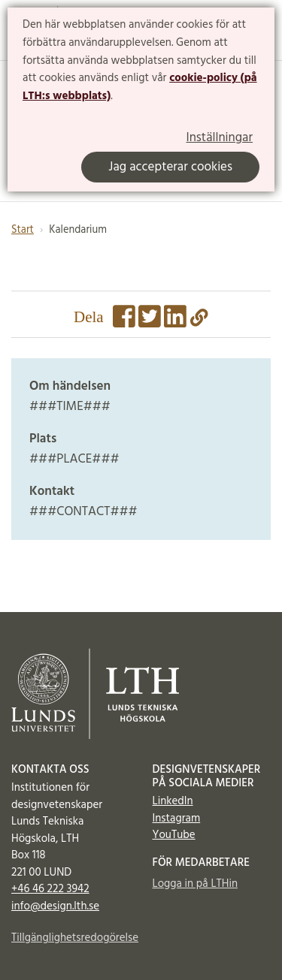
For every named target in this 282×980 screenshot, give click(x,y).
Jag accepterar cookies (170, 167)
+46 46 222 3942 (50, 889)
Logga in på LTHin (196, 884)
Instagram (177, 819)
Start (23, 230)
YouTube (174, 835)
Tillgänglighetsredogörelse (71, 938)
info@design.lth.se (55, 906)
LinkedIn (173, 801)
